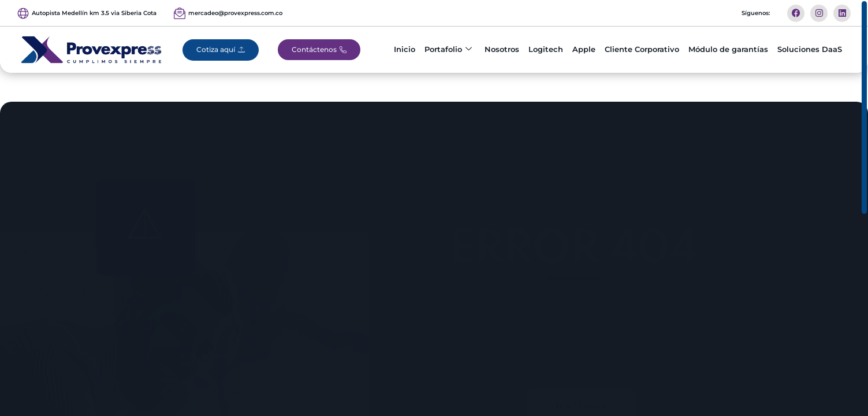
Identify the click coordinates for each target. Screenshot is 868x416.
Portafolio (448, 50)
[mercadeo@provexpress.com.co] (180, 13)
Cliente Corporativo (642, 49)
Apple (584, 49)
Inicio (405, 49)
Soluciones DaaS (810, 49)
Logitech (546, 49)
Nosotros (502, 49)
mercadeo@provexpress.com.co (235, 13)
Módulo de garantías (728, 49)
